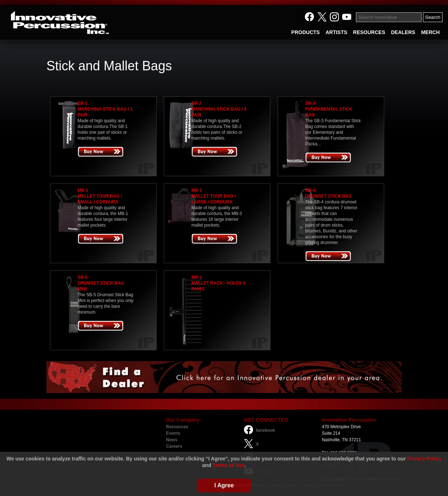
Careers (174, 446)
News (172, 440)
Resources (177, 427)
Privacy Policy (424, 459)
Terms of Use (229, 465)
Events (173, 433)
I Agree (224, 485)
